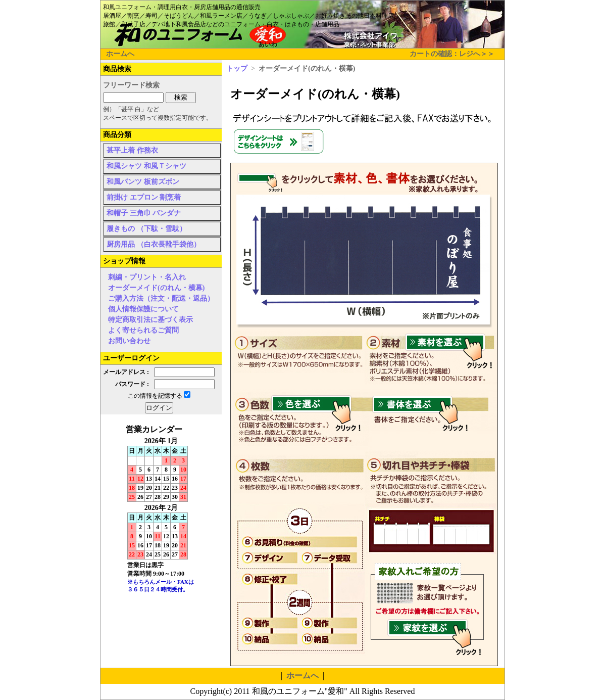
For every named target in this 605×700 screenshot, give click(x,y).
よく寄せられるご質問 (143, 330)
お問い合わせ (129, 341)
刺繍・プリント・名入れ (147, 277)
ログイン (159, 408)
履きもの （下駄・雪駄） (146, 229)
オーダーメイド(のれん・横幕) (156, 288)
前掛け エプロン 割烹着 (144, 197)
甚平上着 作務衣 (132, 150)
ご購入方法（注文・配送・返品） (161, 298)
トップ (237, 68)
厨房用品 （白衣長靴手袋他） (154, 244)
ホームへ (120, 54)
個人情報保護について (143, 309)
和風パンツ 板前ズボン (143, 182)
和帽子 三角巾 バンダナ (144, 213)
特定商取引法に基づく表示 (150, 320)
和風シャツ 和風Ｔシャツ (146, 166)
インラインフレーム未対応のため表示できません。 (161, 516)
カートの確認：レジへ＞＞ (452, 54)
